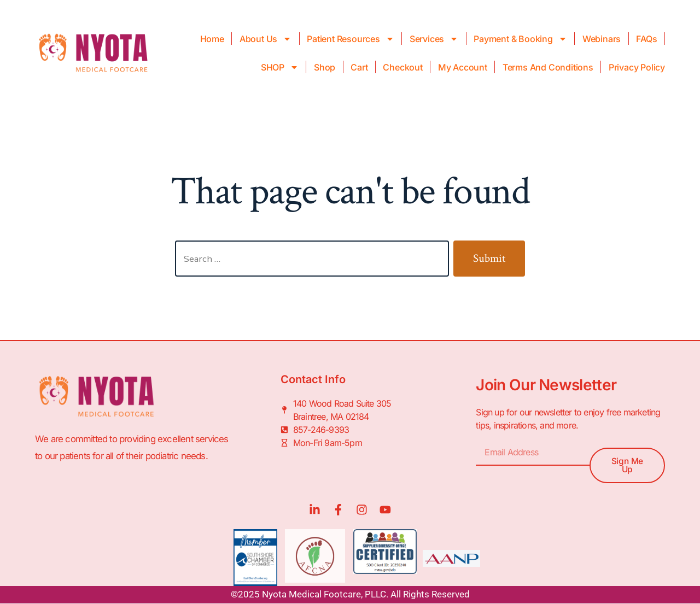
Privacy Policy (637, 67)
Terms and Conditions (548, 67)
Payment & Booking (520, 39)
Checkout (402, 67)
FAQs (646, 39)
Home (212, 39)
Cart (359, 67)
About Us (266, 39)
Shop (325, 67)
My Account (463, 67)
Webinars (602, 39)
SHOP (280, 67)
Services (434, 39)
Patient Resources (351, 39)
